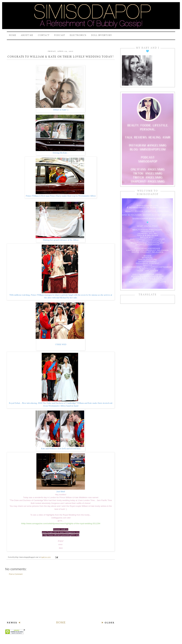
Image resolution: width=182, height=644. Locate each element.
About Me (27, 35)
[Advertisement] (61, 598)
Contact (44, 35)
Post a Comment (16, 574)
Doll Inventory (102, 35)
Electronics (78, 35)
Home (13, 35)
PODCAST (60, 35)
